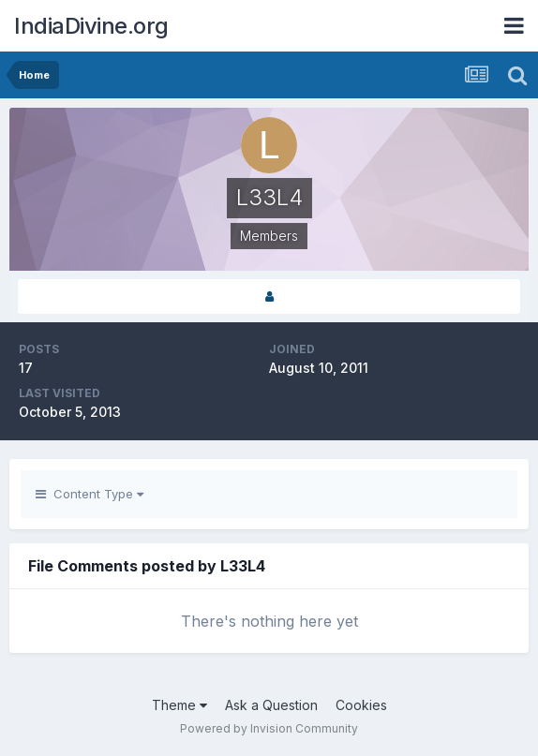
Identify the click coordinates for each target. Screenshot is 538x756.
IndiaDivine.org (91, 26)
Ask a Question (271, 705)
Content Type (90, 494)
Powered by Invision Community (269, 728)
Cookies (361, 705)
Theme (179, 705)
